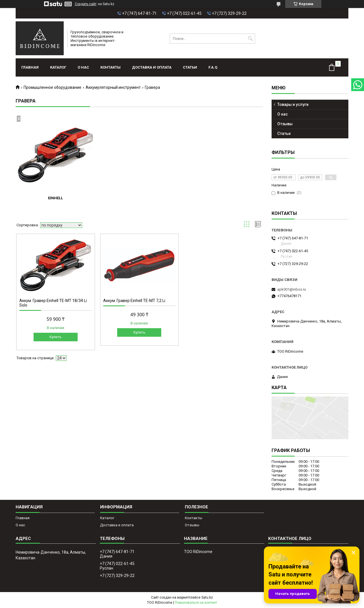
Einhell (55, 198)
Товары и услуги (293, 104)
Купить (55, 337)
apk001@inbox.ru (292, 289)
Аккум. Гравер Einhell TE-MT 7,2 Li (134, 301)
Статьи (190, 67)
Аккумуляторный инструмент (113, 87)
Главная (30, 67)
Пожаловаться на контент (196, 603)
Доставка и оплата (152, 67)
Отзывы (285, 124)
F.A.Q (213, 67)
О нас (83, 67)
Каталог (58, 67)
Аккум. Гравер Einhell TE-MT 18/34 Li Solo (53, 303)
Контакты (110, 67)
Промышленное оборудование (52, 87)
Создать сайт (86, 4)
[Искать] (250, 39)
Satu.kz (207, 597)
